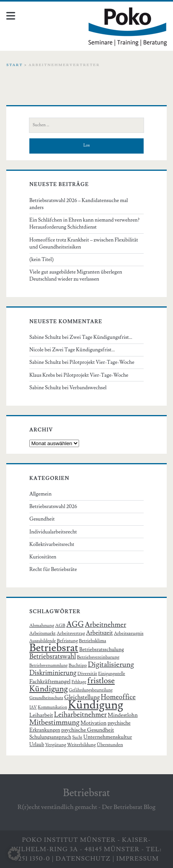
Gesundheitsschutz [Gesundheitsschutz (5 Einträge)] (46, 698)
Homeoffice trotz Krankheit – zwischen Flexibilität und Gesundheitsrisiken (84, 243)
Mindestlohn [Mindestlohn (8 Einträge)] (123, 715)
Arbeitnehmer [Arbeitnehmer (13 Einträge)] (106, 625)
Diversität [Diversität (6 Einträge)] (87, 674)
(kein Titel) (41, 260)
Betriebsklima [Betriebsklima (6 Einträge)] (92, 641)
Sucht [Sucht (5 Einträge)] (77, 737)
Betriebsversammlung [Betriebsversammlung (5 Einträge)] (49, 666)
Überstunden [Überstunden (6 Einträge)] (110, 745)
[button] (14, 854)
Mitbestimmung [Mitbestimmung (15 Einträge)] (54, 722)
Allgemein (41, 494)
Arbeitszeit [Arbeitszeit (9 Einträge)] (100, 633)
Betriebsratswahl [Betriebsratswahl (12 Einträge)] (53, 657)
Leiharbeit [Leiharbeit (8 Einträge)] (41, 715)
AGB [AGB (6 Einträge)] (60, 625)
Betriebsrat (86, 793)
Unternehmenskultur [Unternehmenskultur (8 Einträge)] (108, 737)
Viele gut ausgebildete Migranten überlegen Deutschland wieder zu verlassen (76, 276)
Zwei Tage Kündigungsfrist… (101, 337)
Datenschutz (83, 859)
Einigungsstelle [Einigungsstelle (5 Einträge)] (112, 674)
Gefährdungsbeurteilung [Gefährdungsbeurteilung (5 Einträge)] (91, 690)
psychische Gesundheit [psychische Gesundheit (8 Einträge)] (87, 730)
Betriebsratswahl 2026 (53, 506)
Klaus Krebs (42, 375)
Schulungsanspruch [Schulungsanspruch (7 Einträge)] (50, 737)
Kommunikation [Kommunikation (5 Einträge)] (53, 707)
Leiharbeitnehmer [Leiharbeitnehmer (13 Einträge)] (80, 715)
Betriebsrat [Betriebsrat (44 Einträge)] (54, 648)
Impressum (138, 859)
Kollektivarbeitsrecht (52, 544)
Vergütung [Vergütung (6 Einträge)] (55, 745)
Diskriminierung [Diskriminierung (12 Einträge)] (53, 673)
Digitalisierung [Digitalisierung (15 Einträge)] (111, 664)
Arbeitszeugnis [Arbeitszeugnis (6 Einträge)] (129, 633)
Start (14, 65)
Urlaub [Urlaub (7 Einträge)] (37, 745)
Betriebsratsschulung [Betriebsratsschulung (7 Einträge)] (101, 650)
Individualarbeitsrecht (53, 532)
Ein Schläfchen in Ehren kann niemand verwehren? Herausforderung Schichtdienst (85, 224)
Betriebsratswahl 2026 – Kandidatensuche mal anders (79, 204)
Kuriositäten (43, 557)
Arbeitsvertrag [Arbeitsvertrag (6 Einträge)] (71, 633)
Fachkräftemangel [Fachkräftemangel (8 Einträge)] (50, 682)
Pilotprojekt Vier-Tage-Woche (102, 362)
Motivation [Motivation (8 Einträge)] (94, 723)
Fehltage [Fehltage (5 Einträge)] (79, 682)
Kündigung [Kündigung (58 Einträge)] (96, 705)
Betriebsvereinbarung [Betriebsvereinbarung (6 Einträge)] (98, 657)
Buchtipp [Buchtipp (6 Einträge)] (78, 665)
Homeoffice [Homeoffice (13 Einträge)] (118, 697)
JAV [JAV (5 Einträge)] (33, 707)
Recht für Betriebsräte (53, 569)
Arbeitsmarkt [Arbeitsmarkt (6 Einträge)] (42, 633)
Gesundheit (42, 519)
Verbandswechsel (88, 388)
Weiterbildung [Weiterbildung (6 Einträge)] (81, 745)
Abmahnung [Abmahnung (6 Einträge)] (42, 625)
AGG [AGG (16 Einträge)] (75, 625)
